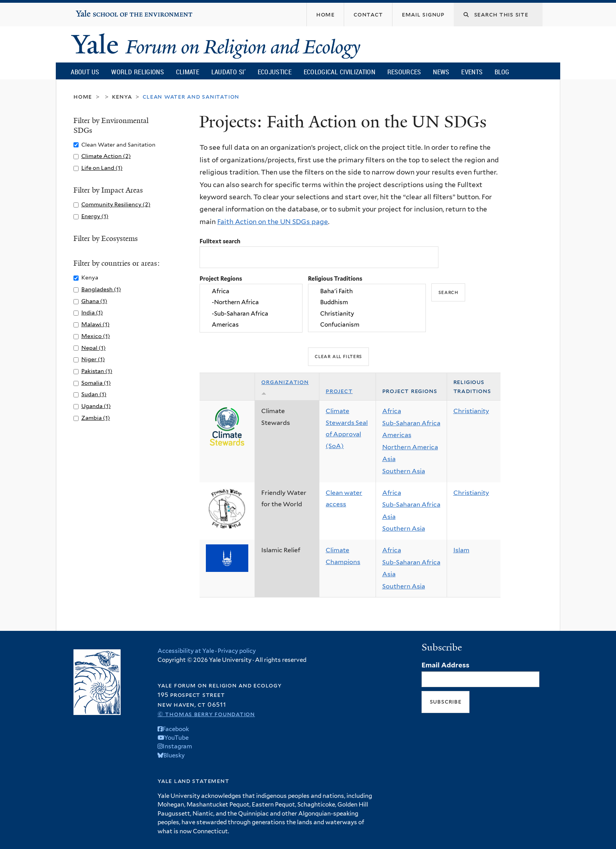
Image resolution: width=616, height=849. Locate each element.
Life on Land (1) (102, 168)
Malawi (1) (95, 324)
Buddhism (367, 303)
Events (472, 72)
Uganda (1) (96, 406)
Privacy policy (237, 651)
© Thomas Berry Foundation (206, 714)
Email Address (445, 665)
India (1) (92, 312)
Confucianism (367, 325)
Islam (461, 550)
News (441, 72)
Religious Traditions (335, 278)
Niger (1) (93, 359)
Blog (502, 72)
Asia (389, 459)
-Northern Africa (251, 303)
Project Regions (221, 278)
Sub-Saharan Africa (411, 423)
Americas (251, 325)
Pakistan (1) (97, 371)
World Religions (137, 72)
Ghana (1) (94, 301)
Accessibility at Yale (186, 651)
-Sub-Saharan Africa (251, 314)
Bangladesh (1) (101, 289)
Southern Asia (404, 471)
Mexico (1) (96, 336)
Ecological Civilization (340, 72)
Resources (404, 72)
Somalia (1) (96, 383)
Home (83, 96)
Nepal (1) (93, 348)
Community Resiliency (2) (116, 204)
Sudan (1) (94, 394)
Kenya (122, 96)
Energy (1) (95, 216)
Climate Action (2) (106, 156)
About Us (85, 72)
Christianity (367, 314)
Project (339, 391)
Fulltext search (220, 241)
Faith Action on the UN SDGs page (273, 222)
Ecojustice (275, 72)
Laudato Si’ (228, 72)
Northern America (410, 447)
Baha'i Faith (367, 291)
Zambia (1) (96, 418)
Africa (251, 291)
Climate (188, 72)
